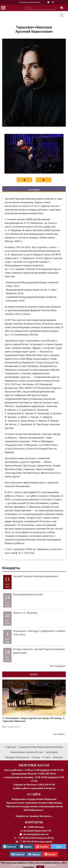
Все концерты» (58, 666)
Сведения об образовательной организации (41, 747)
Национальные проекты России (27, 752)
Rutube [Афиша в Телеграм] (50, 854)
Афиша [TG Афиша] (26, 846)
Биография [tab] (34, 190)
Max (58, 847)
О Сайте (34, 794)
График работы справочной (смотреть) (34, 788)
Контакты (58, 757)
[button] (7, 706)
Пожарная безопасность (17, 757)
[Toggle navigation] (62, 15)
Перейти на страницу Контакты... (34, 816)
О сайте (47, 757)
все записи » (60, 734)
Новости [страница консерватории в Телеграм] (10, 846)
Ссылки (36, 757)
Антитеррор (51, 752)
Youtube (42, 846)
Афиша (34, 854)
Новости (18, 854)
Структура (11, 747)
